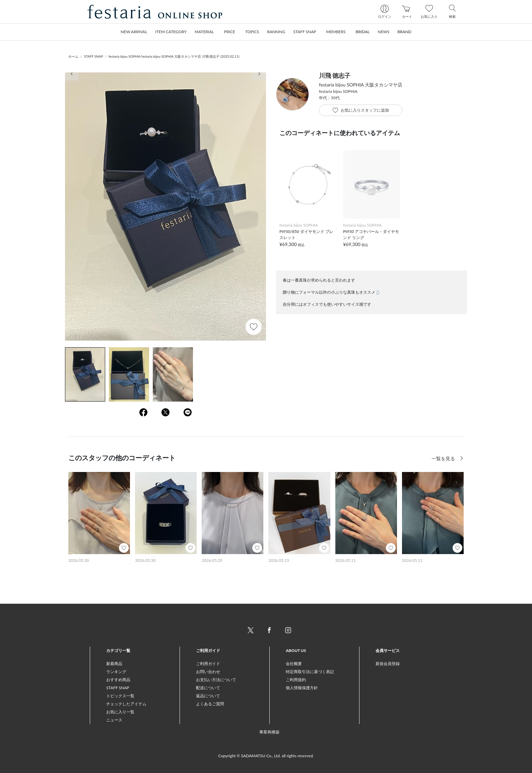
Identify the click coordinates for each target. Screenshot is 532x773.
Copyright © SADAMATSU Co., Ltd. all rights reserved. (266, 756)
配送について (208, 688)
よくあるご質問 (210, 704)
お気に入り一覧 (120, 712)
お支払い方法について (216, 680)
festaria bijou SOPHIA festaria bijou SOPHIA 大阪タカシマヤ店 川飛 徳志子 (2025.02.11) (174, 56)
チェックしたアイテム (126, 704)
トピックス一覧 (120, 696)
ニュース (114, 720)
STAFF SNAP (94, 56)
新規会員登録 (388, 664)
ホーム (73, 56)
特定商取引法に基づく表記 (310, 672)
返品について (208, 696)
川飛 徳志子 (335, 75)
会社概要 (294, 664)
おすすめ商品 (118, 680)
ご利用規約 (296, 680)
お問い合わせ (208, 672)
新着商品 (114, 664)
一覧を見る (444, 458)
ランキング (116, 672)
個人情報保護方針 (302, 688)
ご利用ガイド (208, 664)
